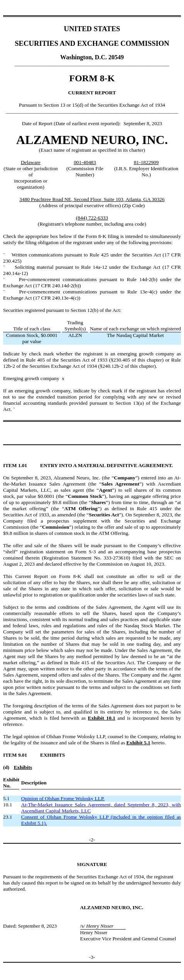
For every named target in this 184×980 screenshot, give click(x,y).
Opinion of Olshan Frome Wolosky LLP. (63, 798)
